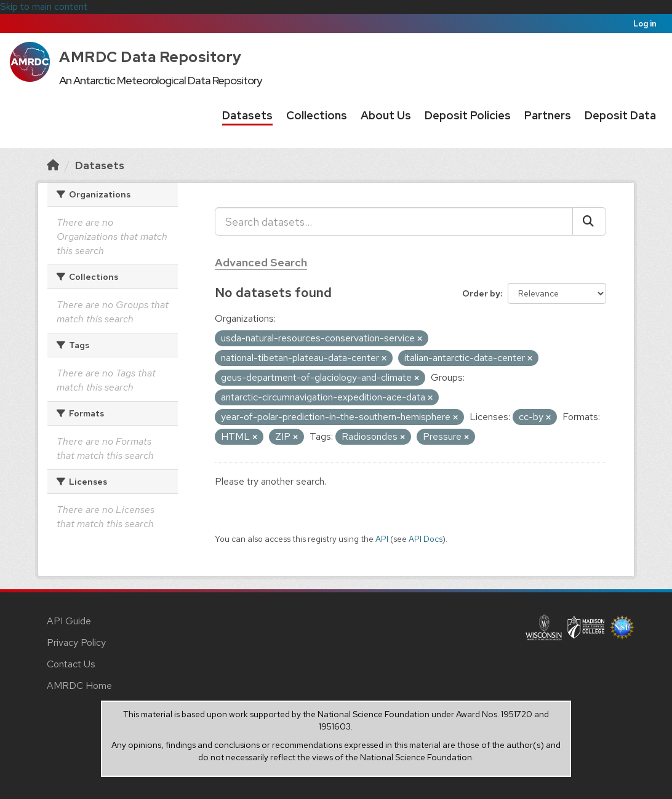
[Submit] (589, 221)
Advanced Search (261, 262)
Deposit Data (620, 115)
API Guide (69, 621)
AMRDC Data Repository (150, 57)
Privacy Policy (76, 642)
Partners (548, 115)
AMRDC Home (79, 686)
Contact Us (71, 664)
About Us (386, 115)
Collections (317, 115)
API (382, 539)
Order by (481, 293)
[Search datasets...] (394, 221)
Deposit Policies (468, 115)
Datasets (247, 115)
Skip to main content (44, 6)
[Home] (53, 165)
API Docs (426, 539)
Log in (645, 24)
